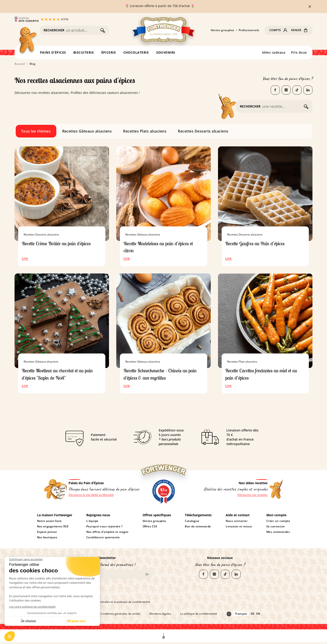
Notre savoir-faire (49, 523)
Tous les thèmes (36, 131)
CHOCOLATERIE (136, 52)
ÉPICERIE (109, 52)
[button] (278, 30)
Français (241, 616)
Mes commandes (278, 534)
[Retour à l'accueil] (27, 41)
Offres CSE (150, 528)
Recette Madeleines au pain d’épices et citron (161, 247)
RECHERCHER (54, 30)
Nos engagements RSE (53, 528)
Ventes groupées (223, 30)
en (258, 616)
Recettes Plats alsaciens (145, 131)
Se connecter (276, 528)
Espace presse (47, 534)
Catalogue (192, 523)
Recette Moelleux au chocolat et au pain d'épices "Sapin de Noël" (61, 375)
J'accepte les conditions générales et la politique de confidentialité (106, 604)
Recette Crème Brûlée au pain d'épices (59, 243)
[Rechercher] (82, 30)
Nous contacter (237, 523)
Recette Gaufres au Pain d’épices (258, 243)
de (253, 616)
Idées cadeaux (274, 52)
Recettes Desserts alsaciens (203, 131)
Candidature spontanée (103, 539)
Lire (25, 259)
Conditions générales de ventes (120, 616)
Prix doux (299, 52)
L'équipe (92, 523)
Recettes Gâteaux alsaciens (87, 131)
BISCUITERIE (84, 52)
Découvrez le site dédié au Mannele (91, 497)
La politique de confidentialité (199, 616)
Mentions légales (160, 616)
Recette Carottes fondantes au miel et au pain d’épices (265, 375)
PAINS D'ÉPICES (53, 52)
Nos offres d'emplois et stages (107, 534)
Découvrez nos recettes (253, 497)
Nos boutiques (47, 539)
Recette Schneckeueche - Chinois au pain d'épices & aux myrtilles (163, 375)
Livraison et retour (239, 528)
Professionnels (249, 30)
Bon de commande (198, 528)
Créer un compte (278, 523)
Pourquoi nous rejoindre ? (104, 528)
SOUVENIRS (166, 52)
